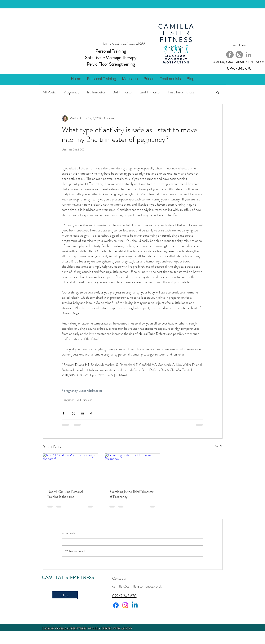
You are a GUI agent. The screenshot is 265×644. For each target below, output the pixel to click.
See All (219, 446)
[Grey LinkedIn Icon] (249, 55)
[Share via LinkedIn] (82, 413)
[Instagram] (239, 55)
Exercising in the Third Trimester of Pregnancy (131, 494)
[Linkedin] (135, 605)
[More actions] (201, 119)
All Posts (49, 92)
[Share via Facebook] (64, 413)
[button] (102, 79)
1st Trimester (96, 92)
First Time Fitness (181, 92)
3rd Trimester (123, 92)
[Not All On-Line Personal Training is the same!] (71, 469)
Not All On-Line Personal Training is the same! (65, 494)
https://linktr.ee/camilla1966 (124, 44)
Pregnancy (71, 92)
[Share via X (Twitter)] (73, 413)
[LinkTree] (239, 45)
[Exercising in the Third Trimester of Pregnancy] (132, 469)
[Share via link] (92, 413)
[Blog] (65, 595)
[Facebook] (230, 55)
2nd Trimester (150, 92)
